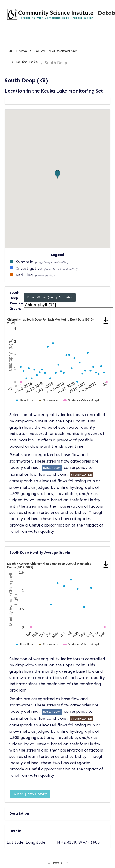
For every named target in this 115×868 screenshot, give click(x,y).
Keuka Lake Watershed (55, 51)
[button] (57, 174)
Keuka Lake (27, 62)
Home (18, 51)
